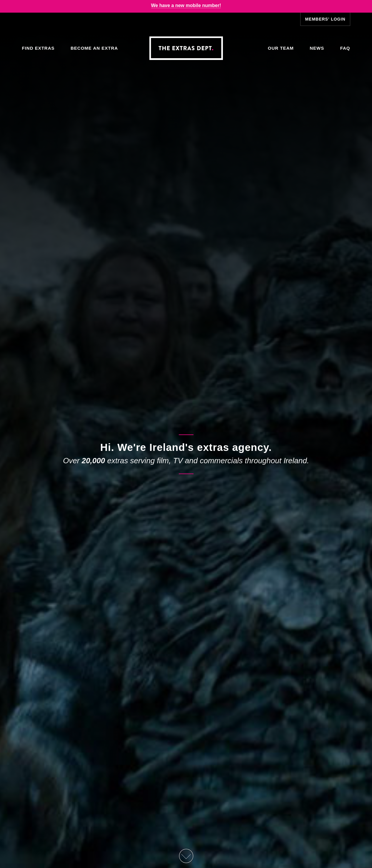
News (317, 48)
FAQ (345, 48)
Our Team (281, 48)
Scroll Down (186, 856)
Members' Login (325, 19)
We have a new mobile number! (186, 5)
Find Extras (38, 48)
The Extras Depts (186, 48)
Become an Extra (94, 48)
